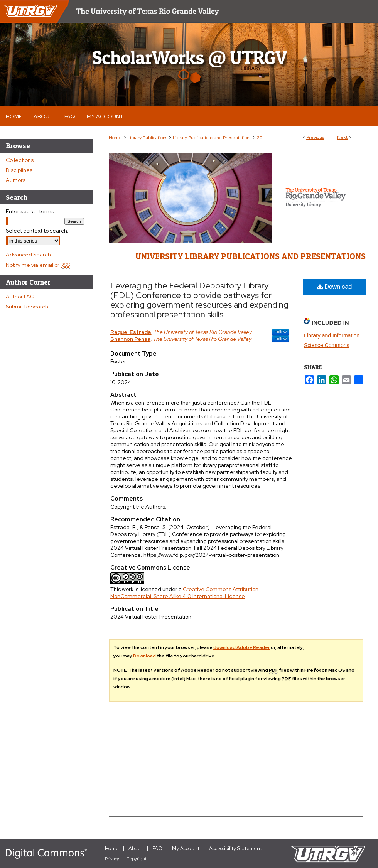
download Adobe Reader (242, 647)
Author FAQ (20, 297)
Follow (280, 332)
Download (335, 287)
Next (342, 137)
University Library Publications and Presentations (251, 256)
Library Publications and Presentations (212, 138)
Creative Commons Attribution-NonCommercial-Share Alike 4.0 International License (186, 593)
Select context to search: (37, 231)
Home (115, 138)
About (136, 849)
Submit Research (27, 307)
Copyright (137, 859)
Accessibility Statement (235, 849)
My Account (186, 849)
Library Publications (147, 138)
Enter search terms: (31, 211)
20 (260, 138)
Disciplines (19, 170)
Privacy (112, 859)
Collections (20, 160)
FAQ (157, 849)
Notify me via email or (38, 265)
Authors (16, 180)
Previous (315, 137)
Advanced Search (28, 255)
